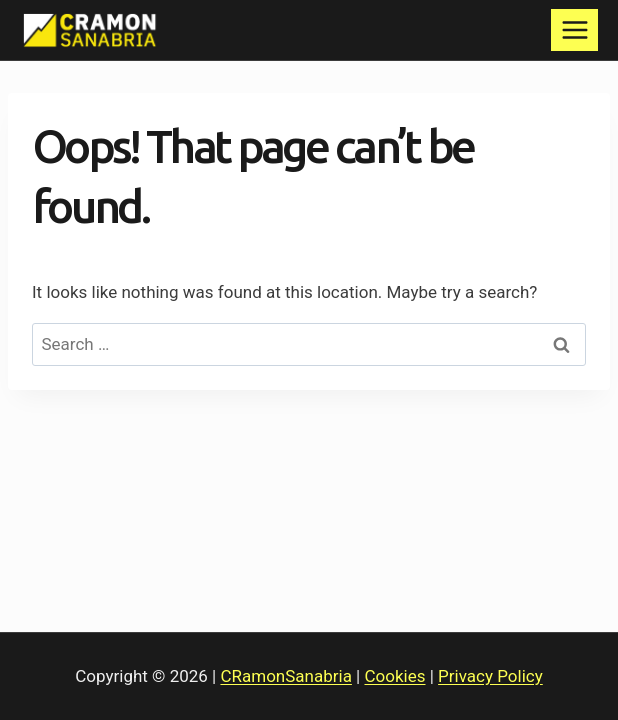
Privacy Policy (490, 676)
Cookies (395, 676)
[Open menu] (574, 29)
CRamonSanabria (285, 676)
